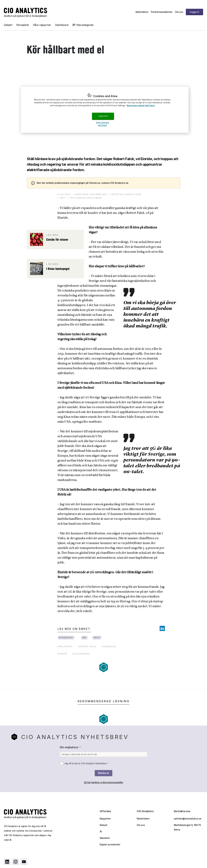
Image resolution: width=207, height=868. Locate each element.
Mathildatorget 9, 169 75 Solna (187, 827)
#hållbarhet (65, 646)
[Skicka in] (104, 773)
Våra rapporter (42, 25)
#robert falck (87, 646)
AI (101, 831)
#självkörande (81, 654)
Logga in (194, 12)
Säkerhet (105, 838)
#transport (66, 638)
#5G (84, 638)
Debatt (8, 25)
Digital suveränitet (110, 844)
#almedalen (109, 646)
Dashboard (62, 25)
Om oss (179, 12)
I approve (103, 116)
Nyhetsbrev (142, 12)
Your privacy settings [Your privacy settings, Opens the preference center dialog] (102, 124)
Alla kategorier (85, 25)
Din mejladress (69, 747)
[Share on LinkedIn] (162, 628)
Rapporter (105, 819)
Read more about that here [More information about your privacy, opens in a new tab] (141, 105)
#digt (97, 638)
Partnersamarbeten (162, 12)
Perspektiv (23, 25)
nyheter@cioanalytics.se (188, 819)
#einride (62, 654)
